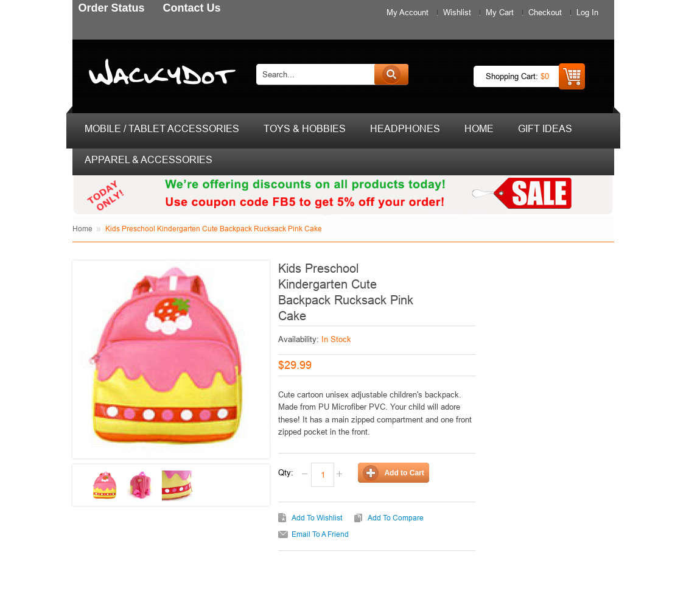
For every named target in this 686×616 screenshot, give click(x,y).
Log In (587, 12)
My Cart (500, 12)
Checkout (545, 12)
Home (82, 229)
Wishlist (457, 12)
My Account (408, 12)
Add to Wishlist (317, 518)
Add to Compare (396, 518)
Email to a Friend (320, 534)
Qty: (286, 472)
